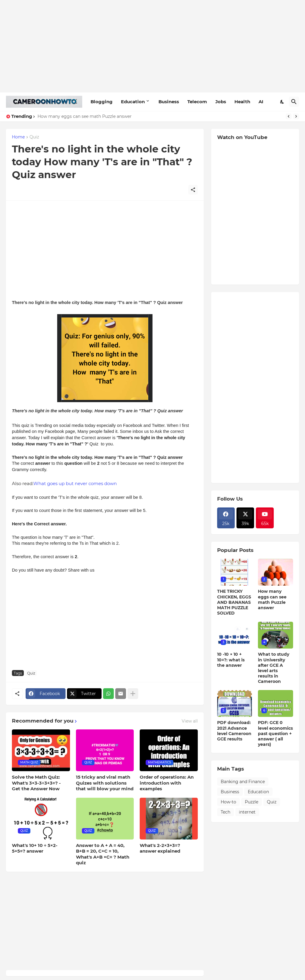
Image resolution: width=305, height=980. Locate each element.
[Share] (193, 190)
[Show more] (133, 694)
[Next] (296, 116)
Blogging (102, 102)
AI (261, 102)
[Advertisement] (152, 46)
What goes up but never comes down (75, 483)
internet (247, 812)
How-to (228, 802)
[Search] (294, 102)
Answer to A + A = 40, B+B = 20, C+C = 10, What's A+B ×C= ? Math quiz (103, 854)
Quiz (34, 137)
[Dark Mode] (282, 102)
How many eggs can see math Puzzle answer (85, 116)
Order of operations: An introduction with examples (167, 783)
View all (190, 721)
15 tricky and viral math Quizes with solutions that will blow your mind (105, 783)
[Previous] (289, 116)
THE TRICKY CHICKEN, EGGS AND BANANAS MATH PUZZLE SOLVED (234, 602)
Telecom (197, 102)
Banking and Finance (243, 782)
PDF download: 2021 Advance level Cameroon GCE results (234, 731)
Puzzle (252, 802)
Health (242, 102)
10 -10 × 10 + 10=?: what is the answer (231, 660)
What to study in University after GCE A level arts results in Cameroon (274, 668)
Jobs (221, 102)
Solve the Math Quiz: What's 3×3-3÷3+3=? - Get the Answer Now (36, 783)
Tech (225, 812)
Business (169, 102)
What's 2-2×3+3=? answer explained (160, 848)
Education (133, 102)
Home (18, 137)
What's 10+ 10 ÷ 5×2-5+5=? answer (35, 848)
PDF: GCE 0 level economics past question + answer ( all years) (275, 733)
